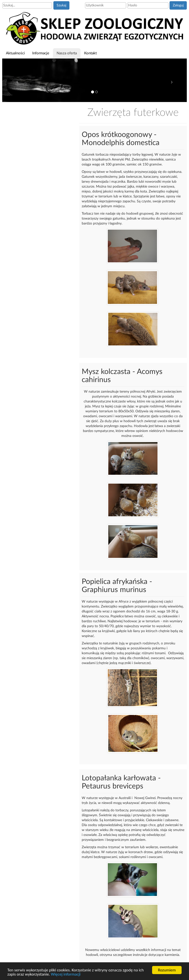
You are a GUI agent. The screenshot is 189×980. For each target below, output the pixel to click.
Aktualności (15, 53)
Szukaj (61, 5)
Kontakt (90, 53)
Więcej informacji (66, 974)
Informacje (41, 53)
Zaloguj (178, 5)
